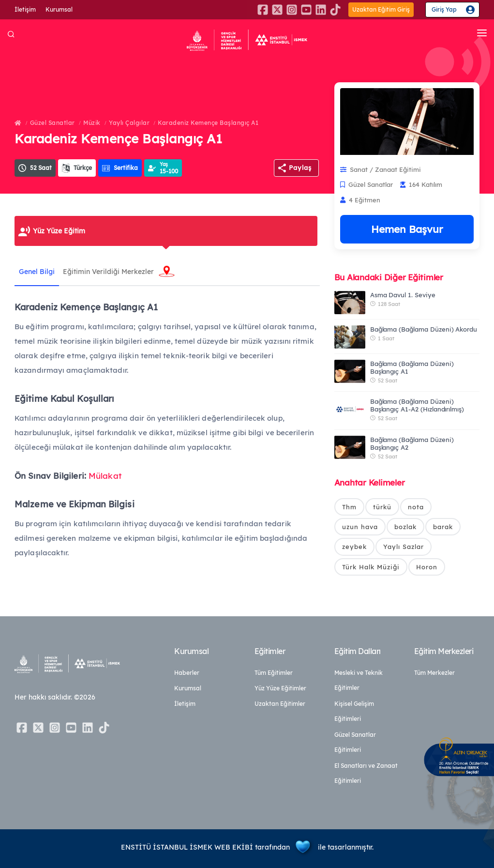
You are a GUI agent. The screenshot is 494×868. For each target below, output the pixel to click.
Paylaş (300, 168)
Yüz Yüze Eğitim (59, 231)
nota (416, 507)
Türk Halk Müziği (371, 568)
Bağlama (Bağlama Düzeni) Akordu (424, 329)
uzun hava (360, 527)
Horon (427, 568)
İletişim (25, 9)
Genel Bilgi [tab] (37, 272)
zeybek (354, 548)
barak (443, 527)
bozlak (405, 527)
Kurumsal (59, 9)
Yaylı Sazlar (404, 548)
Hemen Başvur (407, 229)
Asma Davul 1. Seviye (403, 295)
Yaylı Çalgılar (129, 123)
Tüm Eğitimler (274, 673)
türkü (382, 507)
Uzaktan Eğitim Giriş (381, 9)
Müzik (92, 123)
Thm (349, 507)
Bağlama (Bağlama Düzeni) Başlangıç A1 (412, 367)
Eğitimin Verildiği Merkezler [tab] (110, 272)
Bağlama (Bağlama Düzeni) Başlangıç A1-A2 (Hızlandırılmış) (417, 405)
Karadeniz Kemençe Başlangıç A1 (208, 123)
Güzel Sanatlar (52, 123)
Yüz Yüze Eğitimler (280, 688)
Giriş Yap (444, 9)
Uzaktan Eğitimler (280, 704)
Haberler (187, 673)
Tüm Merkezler (434, 673)
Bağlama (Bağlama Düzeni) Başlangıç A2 (412, 443)
